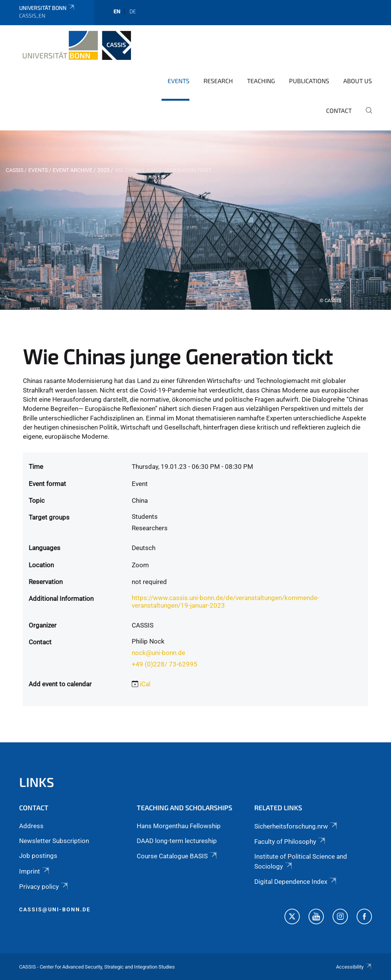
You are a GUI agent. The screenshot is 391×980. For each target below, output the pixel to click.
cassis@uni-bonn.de (55, 909)
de (133, 11)
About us (358, 81)
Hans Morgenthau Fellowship (179, 826)
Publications (309, 81)
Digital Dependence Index (296, 882)
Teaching (261, 81)
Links (37, 782)
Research (218, 81)
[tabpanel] (195, 220)
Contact (339, 110)
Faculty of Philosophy (290, 842)
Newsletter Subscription (54, 841)
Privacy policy (44, 887)
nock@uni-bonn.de (158, 653)
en (117, 11)
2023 (103, 170)
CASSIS (15, 170)
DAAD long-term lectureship (177, 841)
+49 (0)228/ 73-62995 (165, 664)
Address (31, 826)
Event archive (73, 170)
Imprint (35, 871)
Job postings (38, 856)
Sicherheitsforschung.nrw (296, 826)
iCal (145, 684)
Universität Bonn (47, 8)
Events (179, 81)
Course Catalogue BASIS (177, 856)
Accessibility (354, 967)
